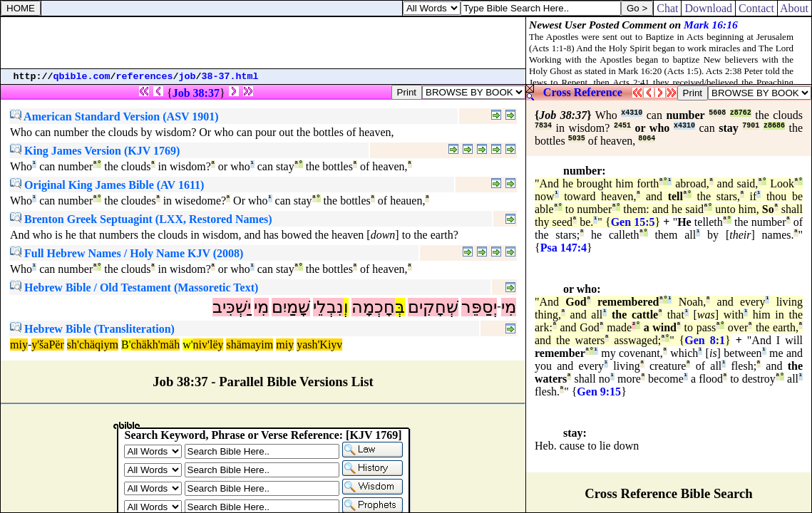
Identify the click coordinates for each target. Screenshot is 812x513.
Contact (756, 8)
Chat (667, 8)
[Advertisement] (263, 43)
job (187, 77)
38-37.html (230, 77)
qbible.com (82, 77)
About (795, 8)
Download (708, 8)
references (145, 77)
